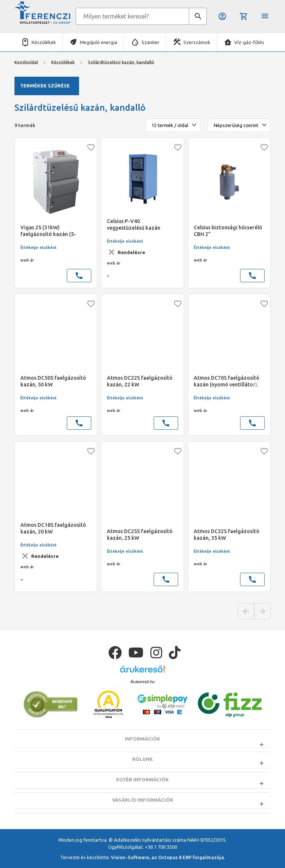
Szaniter (150, 42)
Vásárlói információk (143, 818)
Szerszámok (197, 42)
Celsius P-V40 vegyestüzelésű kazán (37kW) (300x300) (134, 225)
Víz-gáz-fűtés (249, 42)
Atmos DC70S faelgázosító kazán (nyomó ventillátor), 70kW (227, 381)
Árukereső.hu (142, 700)
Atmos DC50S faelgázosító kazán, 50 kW (53, 381)
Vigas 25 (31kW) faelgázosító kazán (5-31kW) (48, 231)
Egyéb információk (142, 798)
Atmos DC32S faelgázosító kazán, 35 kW (227, 535)
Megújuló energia (99, 42)
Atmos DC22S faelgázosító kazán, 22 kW (140, 381)
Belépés (222, 16)
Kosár (244, 16)
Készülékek (44, 42)
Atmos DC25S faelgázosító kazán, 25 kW (140, 535)
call (79, 276)
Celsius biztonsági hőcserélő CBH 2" (228, 231)
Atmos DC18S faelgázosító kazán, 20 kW (53, 528)
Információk (142, 757)
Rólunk (142, 778)
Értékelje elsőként (39, 247)
